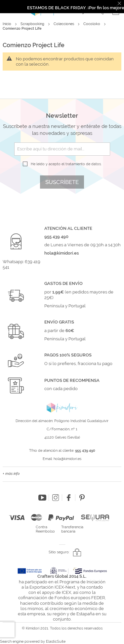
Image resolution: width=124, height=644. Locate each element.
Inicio (7, 24)
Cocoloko (92, 24)
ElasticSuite (56, 642)
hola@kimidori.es (67, 459)
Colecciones (64, 24)
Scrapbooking (33, 24)
